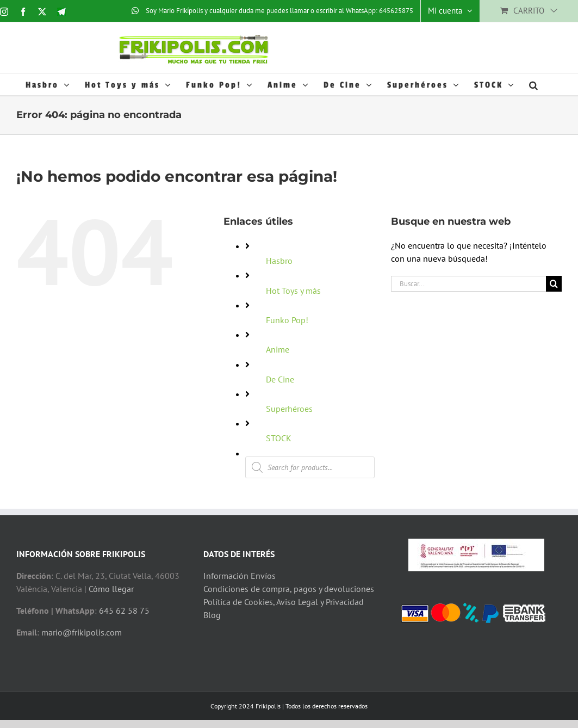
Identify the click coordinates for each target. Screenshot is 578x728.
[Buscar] (554, 284)
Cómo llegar (111, 589)
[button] (534, 84)
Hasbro (279, 261)
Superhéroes (289, 409)
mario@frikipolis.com (82, 632)
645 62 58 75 (124, 610)
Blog (212, 615)
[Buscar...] (468, 284)
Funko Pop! (287, 320)
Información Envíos (240, 576)
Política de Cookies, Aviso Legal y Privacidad (284, 602)
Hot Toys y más (293, 291)
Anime (278, 349)
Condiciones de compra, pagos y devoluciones (289, 589)
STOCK (279, 438)
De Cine (280, 379)
